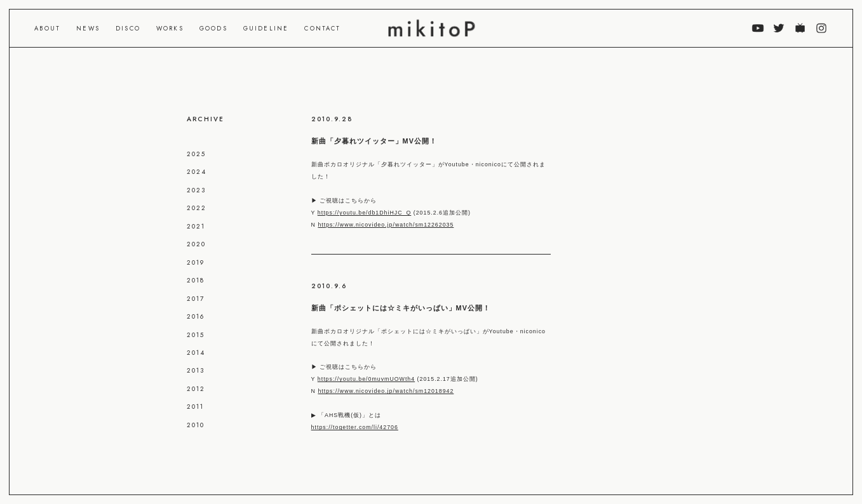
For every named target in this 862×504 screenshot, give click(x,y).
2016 (196, 316)
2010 (196, 425)
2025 (196, 154)
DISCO (128, 29)
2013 (196, 370)
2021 (196, 226)
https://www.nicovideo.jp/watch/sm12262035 (386, 225)
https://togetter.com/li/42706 (355, 427)
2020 (196, 244)
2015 (196, 335)
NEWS (88, 29)
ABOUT (47, 29)
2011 (195, 407)
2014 (196, 353)
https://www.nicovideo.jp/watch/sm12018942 (386, 391)
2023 (196, 190)
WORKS (170, 29)
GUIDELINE (266, 29)
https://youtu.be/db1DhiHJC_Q (365, 213)
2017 (196, 299)
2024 (197, 172)
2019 (196, 262)
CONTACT (322, 29)
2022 (197, 208)
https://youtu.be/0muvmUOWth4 (366, 379)
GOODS (213, 29)
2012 (196, 389)
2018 (196, 280)
